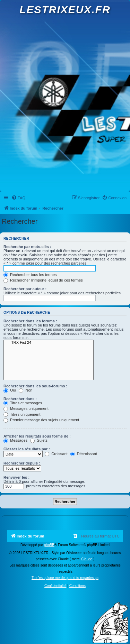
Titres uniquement (22, 414)
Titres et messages (23, 403)
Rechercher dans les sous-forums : (35, 386)
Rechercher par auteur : (25, 289)
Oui (10, 390)
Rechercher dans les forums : (30, 321)
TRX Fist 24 (49, 343)
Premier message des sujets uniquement (41, 420)
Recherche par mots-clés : (27, 247)
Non (25, 390)
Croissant (56, 454)
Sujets (39, 440)
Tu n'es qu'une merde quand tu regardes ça (65, 578)
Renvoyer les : (16, 477)
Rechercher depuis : (22, 463)
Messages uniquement (26, 408)
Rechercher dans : (20, 399)
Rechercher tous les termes (30, 275)
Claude (87, 559)
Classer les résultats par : (27, 449)
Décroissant (84, 454)
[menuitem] (18, 198)
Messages (15, 440)
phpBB (49, 545)
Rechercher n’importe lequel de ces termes (43, 280)
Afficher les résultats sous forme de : (37, 436)
